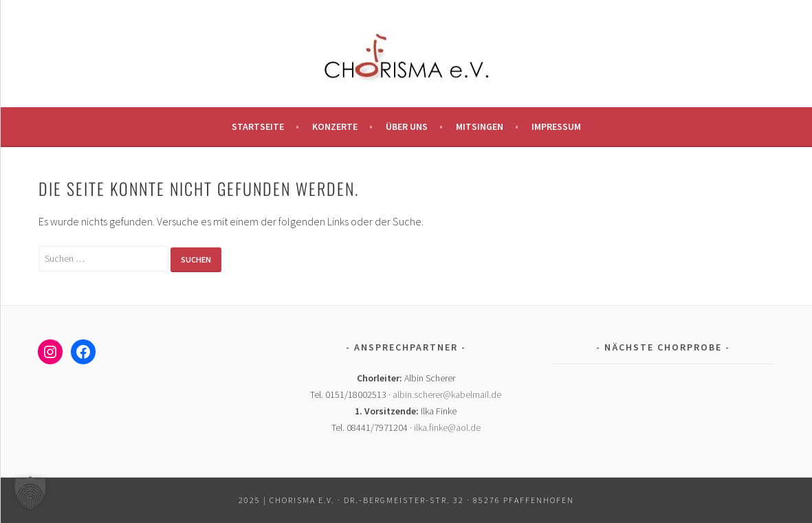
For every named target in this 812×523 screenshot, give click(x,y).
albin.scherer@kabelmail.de (447, 394)
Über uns (407, 126)
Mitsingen (480, 126)
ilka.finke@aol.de (447, 427)
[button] (30, 493)
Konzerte (335, 126)
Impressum (556, 126)
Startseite (258, 126)
